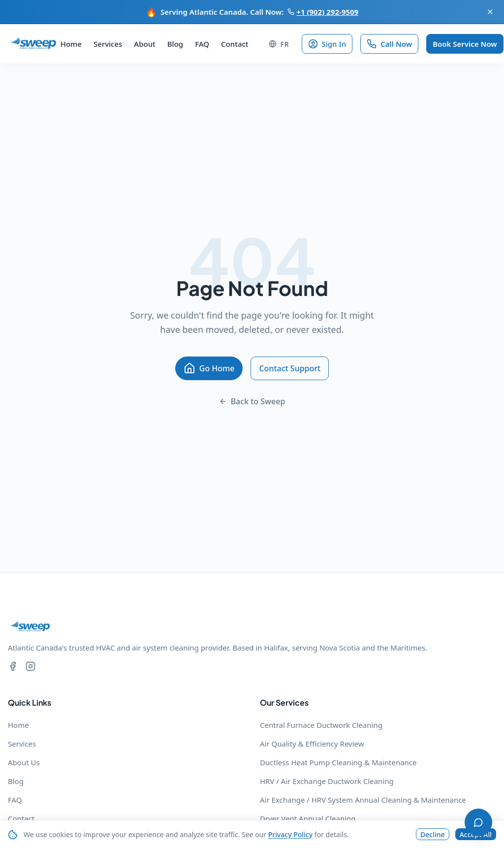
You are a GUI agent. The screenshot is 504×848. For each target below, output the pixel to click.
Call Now (389, 44)
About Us (24, 762)
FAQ (202, 44)
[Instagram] (31, 668)
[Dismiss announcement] (490, 12)
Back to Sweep (252, 401)
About (144, 44)
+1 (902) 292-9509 (323, 12)
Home (71, 44)
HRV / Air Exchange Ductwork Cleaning (327, 781)
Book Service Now (465, 44)
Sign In (327, 44)
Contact (235, 44)
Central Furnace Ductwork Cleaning (321, 725)
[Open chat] (478, 822)
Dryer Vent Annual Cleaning (308, 818)
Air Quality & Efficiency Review (312, 744)
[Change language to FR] (279, 44)
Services (108, 44)
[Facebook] (13, 668)
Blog (175, 44)
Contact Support (290, 368)
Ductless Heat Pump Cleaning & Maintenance (338, 762)
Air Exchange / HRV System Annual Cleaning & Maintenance (363, 800)
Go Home (209, 368)
